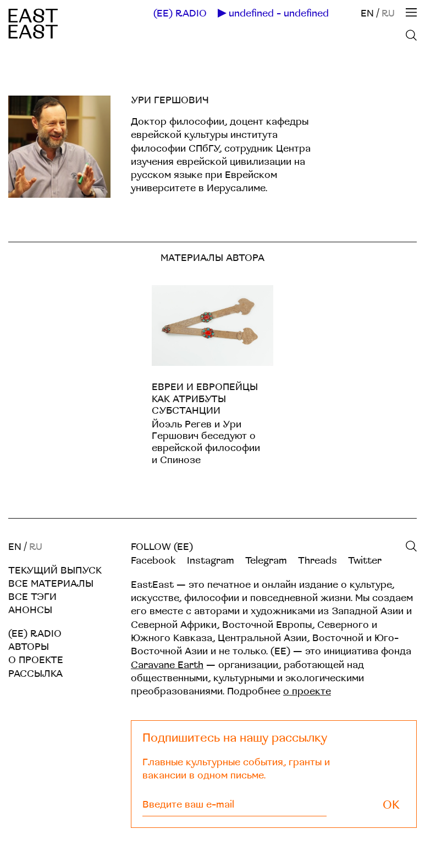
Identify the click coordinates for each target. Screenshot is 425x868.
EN (367, 13)
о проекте (307, 691)
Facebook (153, 561)
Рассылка (35, 674)
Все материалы (51, 584)
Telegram (266, 561)
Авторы (29, 647)
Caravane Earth (167, 665)
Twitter (365, 561)
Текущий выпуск (55, 571)
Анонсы (30, 610)
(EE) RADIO (180, 14)
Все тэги (32, 597)
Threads (318, 561)
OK (391, 805)
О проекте (36, 660)
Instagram (211, 561)
